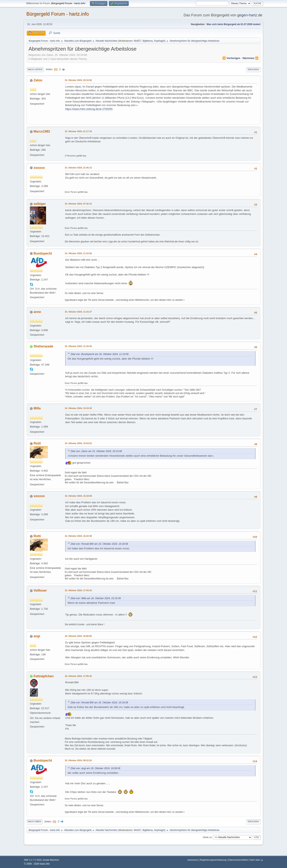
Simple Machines (51, 860)
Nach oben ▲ (257, 860)
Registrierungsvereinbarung (213, 860)
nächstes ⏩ (251, 58)
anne (37, 312)
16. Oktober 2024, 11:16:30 (78, 346)
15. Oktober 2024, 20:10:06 (78, 80)
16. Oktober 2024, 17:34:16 (78, 590)
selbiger (40, 204)
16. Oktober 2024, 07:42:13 (78, 204)
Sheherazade (43, 346)
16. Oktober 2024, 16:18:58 (78, 496)
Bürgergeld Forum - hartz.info (57, 14)
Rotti (37, 443)
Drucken (253, 70)
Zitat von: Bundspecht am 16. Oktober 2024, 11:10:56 (100, 354)
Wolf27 (137, 41)
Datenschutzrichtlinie (238, 860)
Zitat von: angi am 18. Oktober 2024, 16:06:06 (95, 768)
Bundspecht (43, 253)
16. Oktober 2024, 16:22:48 (78, 536)
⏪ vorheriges (231, 58)
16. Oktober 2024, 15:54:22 (78, 443)
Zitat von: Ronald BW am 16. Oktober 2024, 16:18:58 (99, 544)
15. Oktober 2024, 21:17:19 (78, 131)
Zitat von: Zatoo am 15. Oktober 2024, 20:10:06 (96, 451)
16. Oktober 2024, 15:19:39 (78, 408)
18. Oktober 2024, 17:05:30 (78, 676)
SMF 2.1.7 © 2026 (33, 860)
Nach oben (34, 822)
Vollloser (40, 590)
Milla (37, 408)
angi (37, 636)
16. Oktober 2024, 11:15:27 (78, 312)
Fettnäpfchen (43, 676)
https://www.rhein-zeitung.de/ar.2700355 (89, 109)
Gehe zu (207, 837)
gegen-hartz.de (250, 15)
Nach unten (35, 70)
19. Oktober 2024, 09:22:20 (78, 760)
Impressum (193, 860)
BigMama (148, 41)
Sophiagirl (159, 41)
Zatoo (38, 80)
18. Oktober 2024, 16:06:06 (78, 636)
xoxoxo (39, 168)
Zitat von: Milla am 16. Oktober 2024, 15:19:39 (96, 598)
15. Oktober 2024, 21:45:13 (78, 168)
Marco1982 (42, 131)
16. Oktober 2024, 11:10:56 (78, 253)
